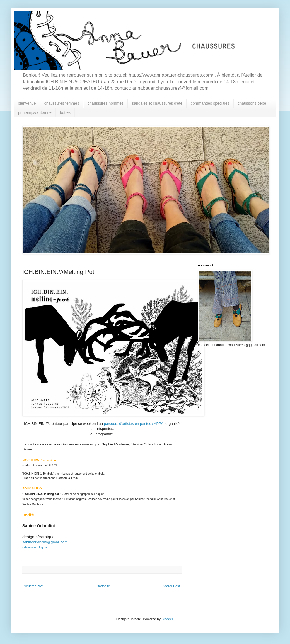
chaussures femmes (62, 103)
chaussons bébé (252, 103)
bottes (65, 112)
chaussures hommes (106, 103)
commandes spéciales (210, 103)
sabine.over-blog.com (36, 548)
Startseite (103, 586)
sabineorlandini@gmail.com (45, 542)
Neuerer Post (34, 586)
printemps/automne (35, 112)
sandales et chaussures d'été (157, 103)
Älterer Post (171, 586)
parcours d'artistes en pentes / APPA (134, 424)
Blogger (167, 619)
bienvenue (27, 103)
